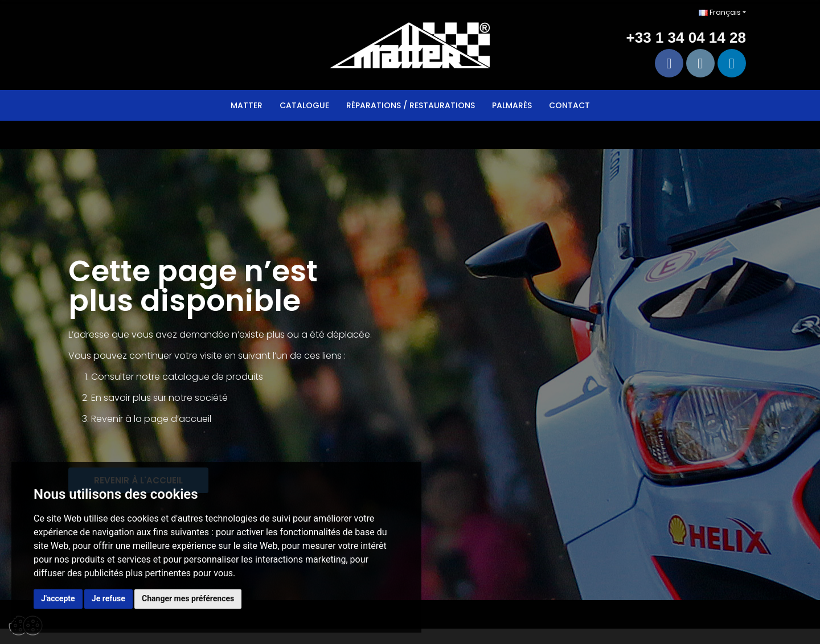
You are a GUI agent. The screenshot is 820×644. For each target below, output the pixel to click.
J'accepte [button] (58, 598)
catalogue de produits (213, 377)
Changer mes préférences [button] (188, 598)
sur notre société (190, 398)
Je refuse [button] (108, 598)
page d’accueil (178, 419)
